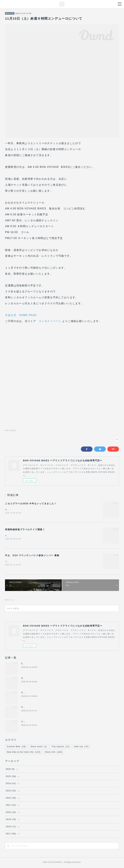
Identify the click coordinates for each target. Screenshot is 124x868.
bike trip (10, 13)
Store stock (39, 747)
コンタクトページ (50, 321)
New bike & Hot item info (24, 753)
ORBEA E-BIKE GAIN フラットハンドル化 (43, 693)
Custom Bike (16, 747)
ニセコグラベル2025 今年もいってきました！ (31, 504)
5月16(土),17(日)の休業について (37, 664)
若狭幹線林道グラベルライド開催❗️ (25, 530)
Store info (54, 753)
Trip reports (61, 747)
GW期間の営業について (33, 679)
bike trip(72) (11, 430)
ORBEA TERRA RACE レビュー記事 (40, 708)
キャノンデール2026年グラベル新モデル (41, 722)
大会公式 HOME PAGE (21, 315)
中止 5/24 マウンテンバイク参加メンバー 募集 (32, 556)
